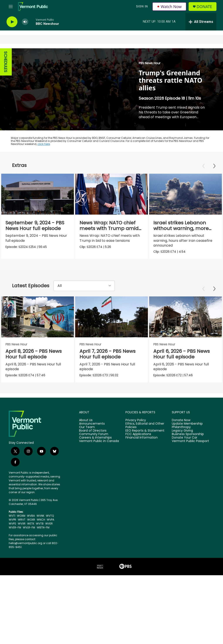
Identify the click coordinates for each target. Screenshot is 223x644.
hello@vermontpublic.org (25, 543)
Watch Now (169, 7)
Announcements (92, 424)
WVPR (12, 520)
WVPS (12, 524)
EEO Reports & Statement (145, 431)
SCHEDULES (6, 62)
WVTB (40, 524)
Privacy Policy (136, 420)
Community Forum (94, 434)
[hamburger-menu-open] (11, 7)
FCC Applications (138, 434)
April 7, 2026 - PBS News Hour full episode (113, 354)
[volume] (25, 22)
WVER (49, 524)
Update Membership (187, 424)
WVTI (12, 516)
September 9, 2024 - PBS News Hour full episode (35, 226)
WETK (31, 524)
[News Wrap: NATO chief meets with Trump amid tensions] (112, 194)
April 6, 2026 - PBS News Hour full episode (187, 354)
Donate (204, 7)
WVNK (40, 516)
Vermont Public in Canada (99, 441)
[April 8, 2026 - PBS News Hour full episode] (38, 317)
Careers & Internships (95, 438)
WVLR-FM (29, 528)
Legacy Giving (182, 431)
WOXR (31, 520)
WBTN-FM (43, 528)
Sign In (142, 6)
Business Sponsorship (188, 434)
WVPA (51, 520)
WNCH (41, 520)
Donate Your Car (185, 438)
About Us (86, 420)
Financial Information (142, 438)
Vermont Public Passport (190, 441)
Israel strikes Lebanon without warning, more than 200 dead (181, 228)
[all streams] (201, 22)
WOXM (21, 516)
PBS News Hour (150, 63)
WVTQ (50, 516)
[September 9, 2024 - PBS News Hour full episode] (38, 194)
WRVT (22, 520)
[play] (12, 22)
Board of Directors (93, 431)
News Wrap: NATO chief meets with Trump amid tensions (109, 228)
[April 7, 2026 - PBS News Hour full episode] (117, 317)
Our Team (87, 427)
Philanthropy (181, 427)
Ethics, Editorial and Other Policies (145, 426)
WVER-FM (15, 528)
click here (44, 144)
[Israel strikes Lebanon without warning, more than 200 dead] (185, 194)
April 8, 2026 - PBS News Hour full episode (34, 354)
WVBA (31, 516)
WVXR (22, 524)
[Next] (214, 166)
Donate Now (181, 420)
